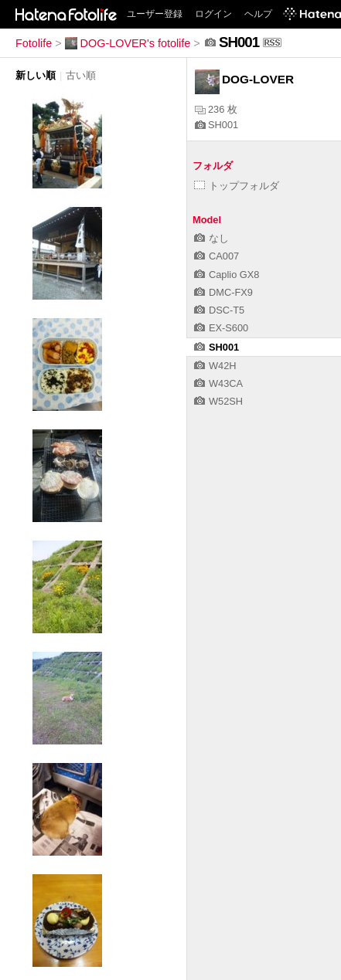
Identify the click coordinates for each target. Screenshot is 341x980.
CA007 (217, 256)
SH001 (217, 125)
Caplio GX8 (227, 275)
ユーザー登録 (155, 14)
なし (211, 238)
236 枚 (216, 109)
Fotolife (34, 43)
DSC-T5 (219, 310)
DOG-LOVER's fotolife (128, 43)
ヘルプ (258, 14)
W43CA (218, 383)
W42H (215, 366)
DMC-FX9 (223, 292)
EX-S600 (221, 328)
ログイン (213, 14)
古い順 (81, 75)
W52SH (218, 401)
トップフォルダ (237, 186)
